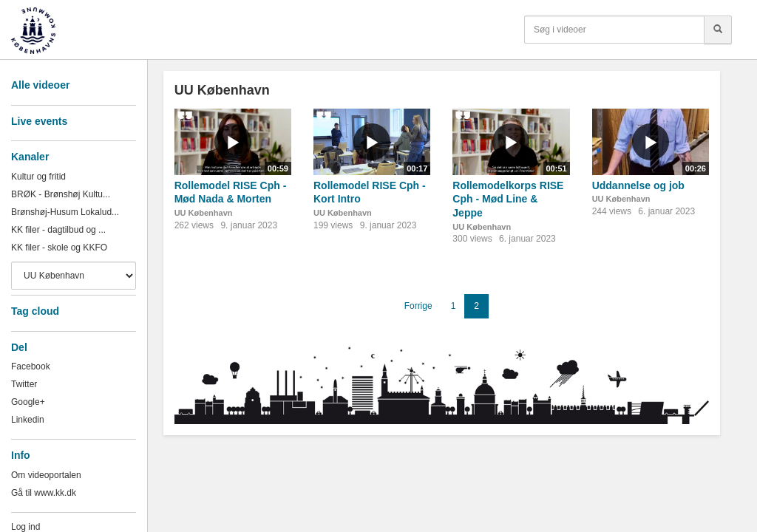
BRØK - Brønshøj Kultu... (61, 194)
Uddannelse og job (638, 185)
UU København (204, 213)
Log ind (26, 527)
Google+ (28, 402)
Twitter (24, 384)
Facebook (31, 366)
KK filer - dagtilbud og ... (58, 230)
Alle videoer (40, 85)
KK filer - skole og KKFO (59, 248)
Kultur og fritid (38, 177)
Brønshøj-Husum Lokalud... (65, 212)
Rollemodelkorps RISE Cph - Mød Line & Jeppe (508, 199)
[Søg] (718, 30)
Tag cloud (35, 311)
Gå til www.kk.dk (44, 493)
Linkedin (28, 420)
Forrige (418, 306)
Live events (39, 121)
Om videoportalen (46, 475)
